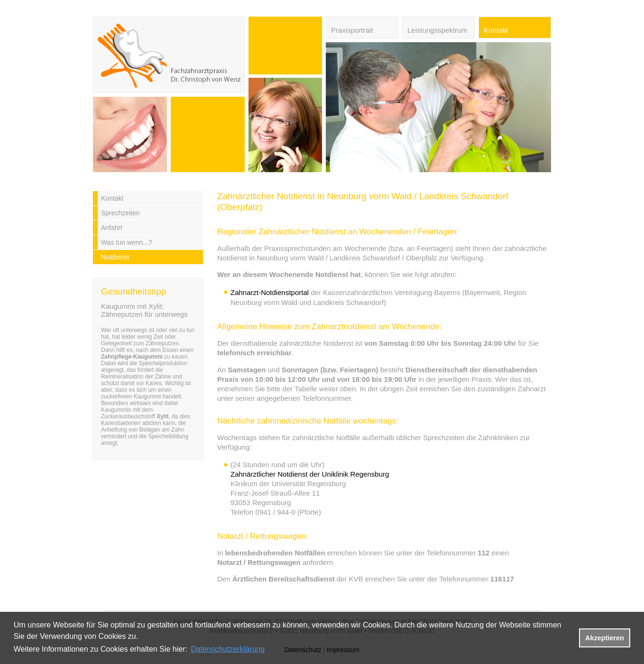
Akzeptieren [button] (605, 638)
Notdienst (115, 257)
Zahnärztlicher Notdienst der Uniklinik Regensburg (310, 474)
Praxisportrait (352, 30)
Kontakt (496, 30)
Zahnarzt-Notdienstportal (270, 292)
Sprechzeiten (120, 213)
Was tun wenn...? (127, 242)
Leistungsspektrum (437, 30)
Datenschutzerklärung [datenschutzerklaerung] (228, 649)
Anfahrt (112, 228)
